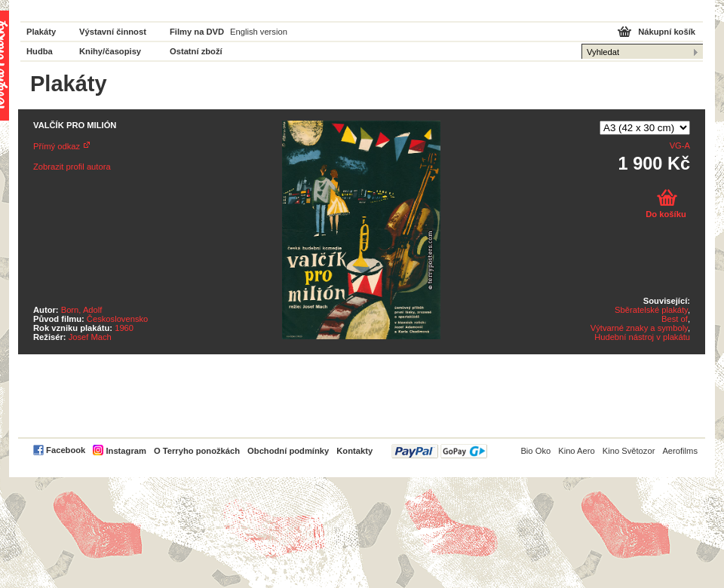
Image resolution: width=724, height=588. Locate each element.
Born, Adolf (82, 310)
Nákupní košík (667, 32)
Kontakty (354, 451)
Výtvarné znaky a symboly (639, 328)
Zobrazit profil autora (72, 167)
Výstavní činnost (113, 32)
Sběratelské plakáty (651, 310)
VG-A (680, 145)
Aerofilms (680, 451)
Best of (675, 319)
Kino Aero (577, 451)
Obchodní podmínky (288, 451)
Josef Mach (90, 337)
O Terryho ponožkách (197, 451)
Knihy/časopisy (110, 51)
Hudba (40, 51)
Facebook (66, 450)
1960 (124, 328)
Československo (117, 319)
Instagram (126, 451)
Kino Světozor (629, 451)
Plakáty (41, 32)
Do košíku (666, 214)
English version (259, 32)
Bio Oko (535, 451)
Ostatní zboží (196, 51)
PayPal (439, 451)
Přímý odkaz (57, 146)
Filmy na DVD (197, 32)
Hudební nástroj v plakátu (642, 337)
